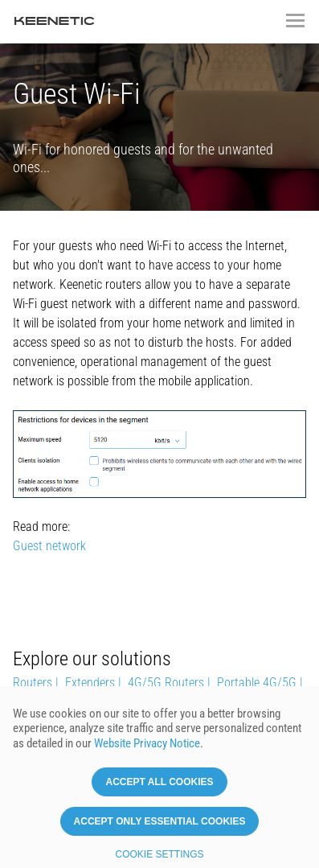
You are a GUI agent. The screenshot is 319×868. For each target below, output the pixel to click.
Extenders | (93, 683)
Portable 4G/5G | (260, 683)
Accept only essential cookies (160, 822)
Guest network (49, 546)
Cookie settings (159, 855)
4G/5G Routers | (169, 683)
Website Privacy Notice (147, 744)
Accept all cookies (159, 783)
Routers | (36, 683)
